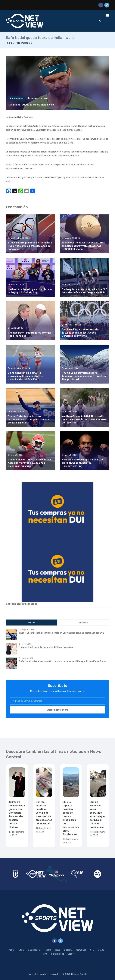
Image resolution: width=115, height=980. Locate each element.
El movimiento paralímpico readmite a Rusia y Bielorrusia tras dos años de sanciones (30, 246)
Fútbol (21, 950)
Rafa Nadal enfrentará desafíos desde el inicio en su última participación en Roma (63, 661)
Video (71, 954)
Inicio (9, 43)
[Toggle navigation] (108, 16)
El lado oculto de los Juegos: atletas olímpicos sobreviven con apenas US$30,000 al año (83, 246)
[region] (57, 512)
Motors (47, 950)
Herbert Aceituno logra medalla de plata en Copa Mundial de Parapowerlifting (82, 463)
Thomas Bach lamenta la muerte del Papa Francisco (46, 647)
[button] (57, 512)
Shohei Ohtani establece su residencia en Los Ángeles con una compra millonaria (28, 419)
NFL (92, 950)
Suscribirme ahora (57, 710)
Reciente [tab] (83, 623)
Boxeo (101, 950)
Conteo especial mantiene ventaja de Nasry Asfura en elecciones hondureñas (44, 813)
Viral (45, 954)
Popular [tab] (32, 623)
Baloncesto (34, 950)
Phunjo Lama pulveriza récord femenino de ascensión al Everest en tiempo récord (84, 376)
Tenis (58, 950)
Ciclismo (68, 950)
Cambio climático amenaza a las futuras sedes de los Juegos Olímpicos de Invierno (81, 333)
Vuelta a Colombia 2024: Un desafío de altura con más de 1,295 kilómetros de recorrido (84, 419)
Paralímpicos (23, 43)
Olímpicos (81, 950)
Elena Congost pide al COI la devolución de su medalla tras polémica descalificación (26, 376)
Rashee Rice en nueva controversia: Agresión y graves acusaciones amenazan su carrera (29, 463)
